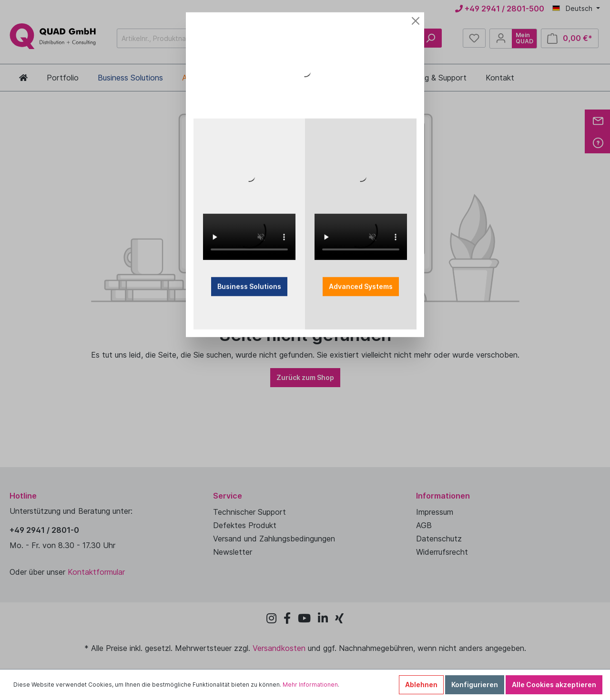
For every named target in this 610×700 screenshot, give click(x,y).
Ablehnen (421, 685)
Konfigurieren (475, 685)
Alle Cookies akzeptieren (554, 685)
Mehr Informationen (310, 685)
